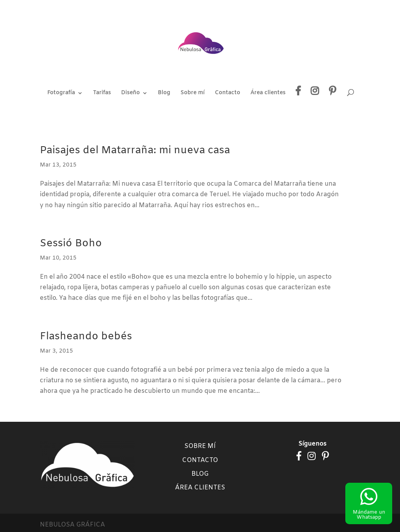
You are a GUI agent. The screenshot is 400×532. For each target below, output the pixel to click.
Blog (164, 93)
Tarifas (102, 93)
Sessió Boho (71, 244)
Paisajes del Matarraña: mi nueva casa (135, 151)
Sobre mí (193, 93)
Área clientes (268, 93)
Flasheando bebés (86, 337)
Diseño (130, 93)
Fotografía (61, 93)
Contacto (228, 93)
